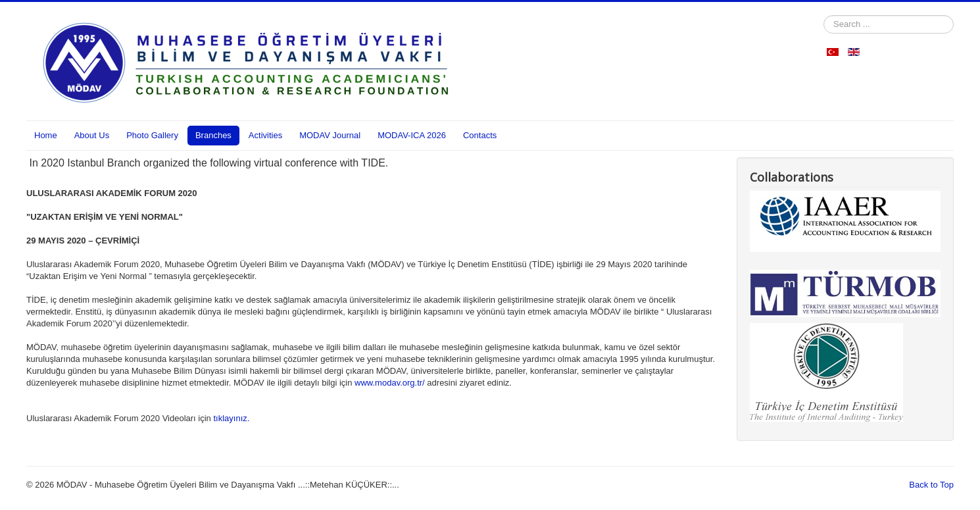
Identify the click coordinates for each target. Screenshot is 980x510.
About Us (92, 135)
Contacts (480, 135)
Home (46, 135)
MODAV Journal (330, 135)
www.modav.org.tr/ (390, 383)
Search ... (824, 15)
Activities (265, 135)
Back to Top (931, 485)
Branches (213, 135)
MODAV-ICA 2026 (412, 135)
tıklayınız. (231, 418)
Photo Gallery (152, 135)
